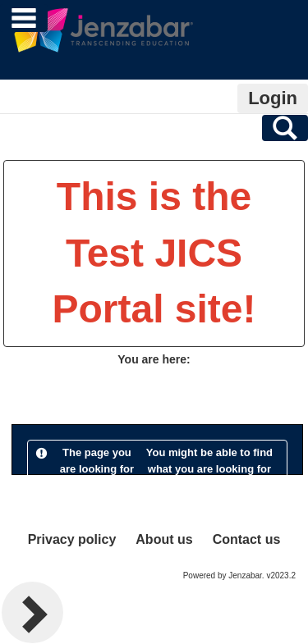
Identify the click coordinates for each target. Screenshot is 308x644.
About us (164, 539)
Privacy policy (72, 539)
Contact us (247, 539)
